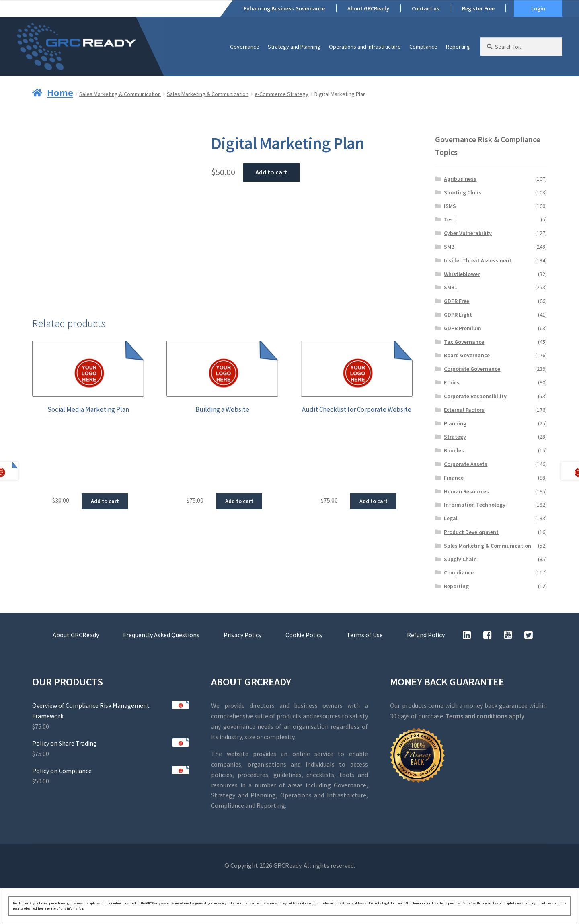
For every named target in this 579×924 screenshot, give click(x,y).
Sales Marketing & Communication (120, 94)
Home (60, 92)
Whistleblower (462, 274)
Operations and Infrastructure (365, 47)
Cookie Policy (304, 635)
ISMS (450, 206)
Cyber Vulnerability (468, 233)
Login (538, 8)
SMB (449, 247)
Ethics (452, 382)
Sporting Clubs (463, 192)
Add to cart (271, 172)
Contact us (426, 8)
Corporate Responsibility (475, 396)
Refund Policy (426, 635)
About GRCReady (368, 8)
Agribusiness (460, 179)
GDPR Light (458, 315)
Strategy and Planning (294, 47)
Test (450, 219)
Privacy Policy (242, 635)
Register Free (478, 8)
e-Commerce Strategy (281, 94)
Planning (455, 423)
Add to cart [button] (105, 501)
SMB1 (451, 287)
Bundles (454, 450)
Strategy (455, 437)
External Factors (464, 410)
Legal (451, 518)
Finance (454, 478)
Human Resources (466, 491)
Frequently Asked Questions (161, 635)
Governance (245, 47)
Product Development (471, 532)
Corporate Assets (466, 464)
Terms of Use (365, 635)
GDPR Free (457, 301)
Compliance (423, 47)
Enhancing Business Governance (284, 8)
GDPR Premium (463, 328)
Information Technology (475, 505)
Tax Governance (464, 342)
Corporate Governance (472, 369)
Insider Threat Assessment (478, 260)
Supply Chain (460, 559)
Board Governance (467, 355)
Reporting (458, 47)
